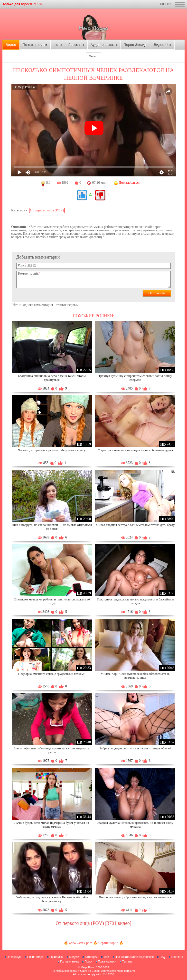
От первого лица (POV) (47, 210)
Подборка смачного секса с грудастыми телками (52, 674)
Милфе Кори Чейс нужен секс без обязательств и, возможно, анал (135, 676)
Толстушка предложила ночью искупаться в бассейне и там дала (135, 601)
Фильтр (93, 56)
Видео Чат (163, 45)
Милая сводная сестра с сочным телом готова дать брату (135, 525)
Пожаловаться (107, 962)
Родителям (56, 957)
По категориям (35, 45)
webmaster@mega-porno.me (118, 971)
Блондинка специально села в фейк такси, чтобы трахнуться (52, 378)
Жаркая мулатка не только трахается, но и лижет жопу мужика (135, 825)
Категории (91, 957)
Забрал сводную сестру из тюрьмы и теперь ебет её (135, 748)
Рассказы (76, 45)
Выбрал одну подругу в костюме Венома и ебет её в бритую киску (52, 899)
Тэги (106, 957)
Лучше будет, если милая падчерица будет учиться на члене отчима (52, 825)
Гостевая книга (69, 962)
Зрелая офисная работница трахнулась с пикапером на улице (52, 750)
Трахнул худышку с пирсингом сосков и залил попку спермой (135, 378)
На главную (14, 957)
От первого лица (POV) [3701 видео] (94, 923)
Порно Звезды (136, 45)
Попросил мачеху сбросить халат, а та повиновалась (135, 897)
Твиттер (127, 962)
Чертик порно (108, 943)
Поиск (88, 962)
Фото (58, 45)
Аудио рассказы (104, 45)
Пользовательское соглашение (134, 957)
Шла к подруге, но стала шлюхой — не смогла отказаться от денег (52, 527)
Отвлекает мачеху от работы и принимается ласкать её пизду (52, 601)
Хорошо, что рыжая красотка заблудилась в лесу (52, 450)
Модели (74, 957)
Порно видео (35, 957)
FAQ (162, 957)
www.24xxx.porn (80, 943)
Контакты (177, 957)
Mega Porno (88, 967)
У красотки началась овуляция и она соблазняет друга (135, 450)
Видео (11, 45)
